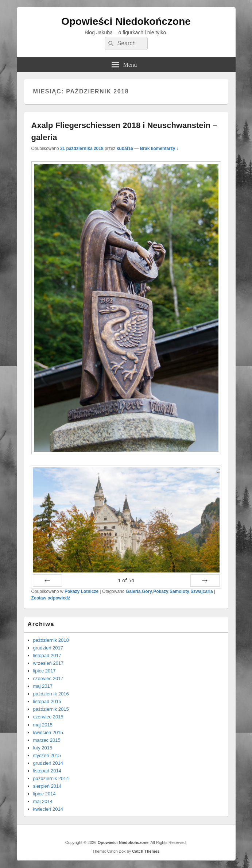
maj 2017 (43, 686)
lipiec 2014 (44, 794)
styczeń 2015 (47, 755)
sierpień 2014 (47, 786)
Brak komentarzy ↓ (159, 148)
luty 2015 (43, 748)
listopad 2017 (47, 655)
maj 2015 (43, 725)
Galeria (133, 591)
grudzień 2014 (48, 763)
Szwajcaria (201, 591)
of (126, 580)
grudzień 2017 (48, 648)
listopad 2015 (47, 701)
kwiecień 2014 (48, 809)
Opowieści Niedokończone (126, 21)
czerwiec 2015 (48, 717)
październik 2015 (51, 709)
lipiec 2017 (44, 671)
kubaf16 (125, 148)
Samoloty (179, 591)
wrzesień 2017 (49, 663)
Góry (147, 591)
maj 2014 (43, 801)
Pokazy (161, 591)
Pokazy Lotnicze (82, 591)
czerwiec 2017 (48, 678)
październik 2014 (51, 778)
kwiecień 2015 (48, 732)
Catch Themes (146, 851)
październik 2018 (51, 640)
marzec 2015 (47, 740)
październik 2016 (51, 694)
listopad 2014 (47, 771)
